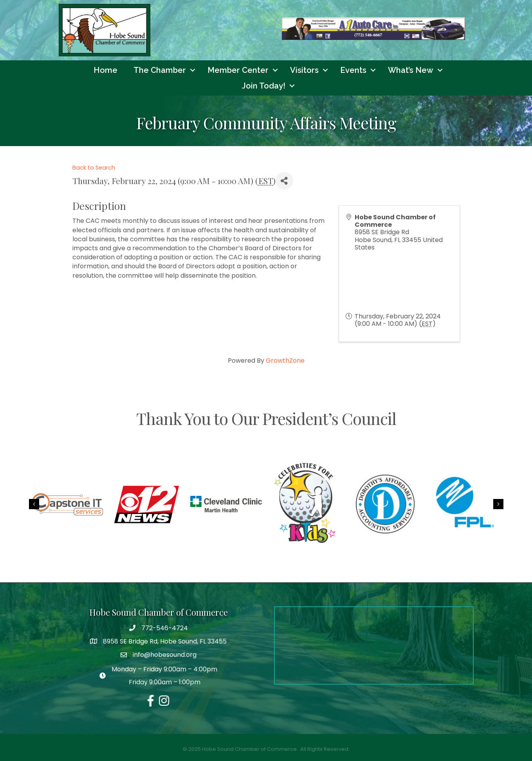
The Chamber (160, 70)
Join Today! (264, 86)
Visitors (304, 70)
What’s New (411, 70)
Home (105, 70)
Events (353, 70)
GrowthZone (285, 361)
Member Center (238, 70)
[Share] (284, 181)
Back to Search (94, 168)
